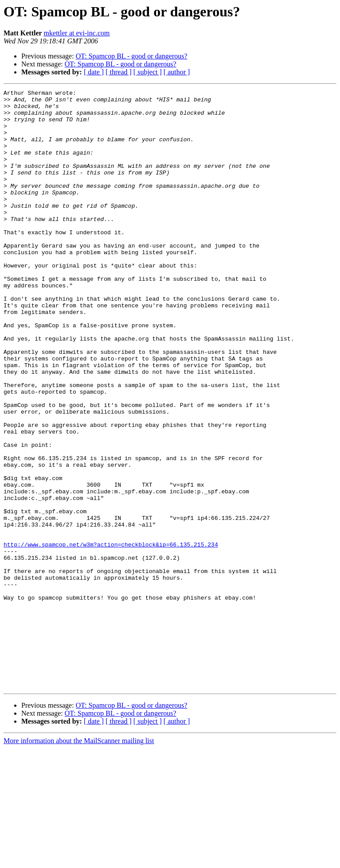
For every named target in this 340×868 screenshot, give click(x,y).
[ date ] (94, 72)
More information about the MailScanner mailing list (79, 860)
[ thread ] (119, 72)
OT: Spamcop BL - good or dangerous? (132, 56)
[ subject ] (148, 72)
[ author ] (177, 72)
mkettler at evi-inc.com (77, 33)
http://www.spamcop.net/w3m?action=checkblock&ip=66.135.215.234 (111, 636)
